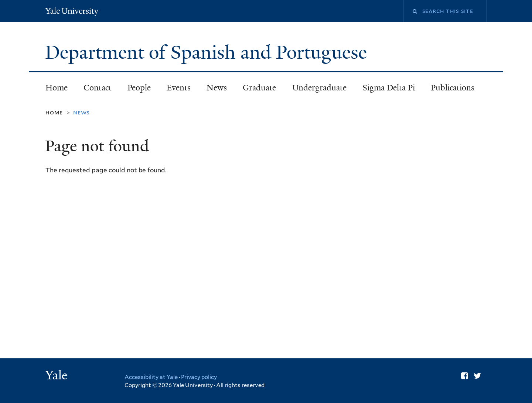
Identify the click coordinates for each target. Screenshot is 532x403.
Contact (98, 88)
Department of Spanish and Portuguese (208, 52)
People (139, 88)
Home (57, 88)
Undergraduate (319, 88)
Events (179, 88)
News (217, 88)
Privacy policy (199, 377)
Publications (453, 88)
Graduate (259, 88)
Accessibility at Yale (151, 377)
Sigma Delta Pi (389, 88)
